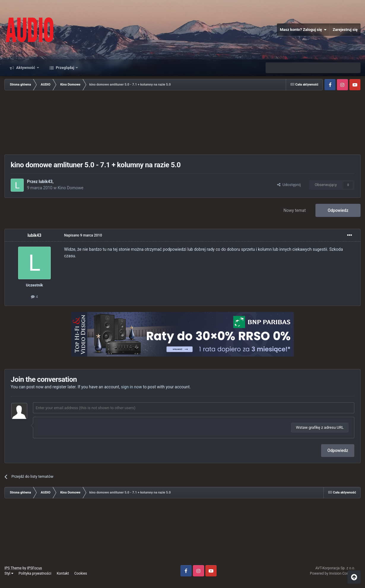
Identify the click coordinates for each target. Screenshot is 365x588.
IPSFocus (34, 568)
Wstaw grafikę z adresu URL (320, 427)
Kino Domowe (70, 188)
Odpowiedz (338, 210)
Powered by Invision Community (335, 573)
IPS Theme (13, 568)
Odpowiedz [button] (338, 450)
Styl (9, 573)
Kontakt (63, 573)
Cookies (81, 573)
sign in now (132, 387)
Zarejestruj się (345, 30)
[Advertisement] (182, 123)
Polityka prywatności (35, 573)
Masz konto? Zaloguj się (303, 30)
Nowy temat (295, 210)
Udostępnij (289, 185)
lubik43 (46, 182)
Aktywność (26, 68)
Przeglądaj (65, 68)
